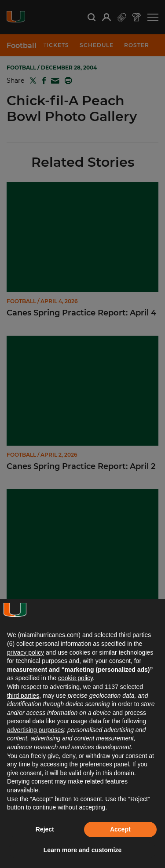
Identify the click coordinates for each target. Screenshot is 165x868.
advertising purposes (35, 730)
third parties (23, 696)
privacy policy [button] (26, 652)
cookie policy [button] (75, 678)
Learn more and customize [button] (82, 850)
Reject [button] (45, 829)
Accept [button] (120, 829)
